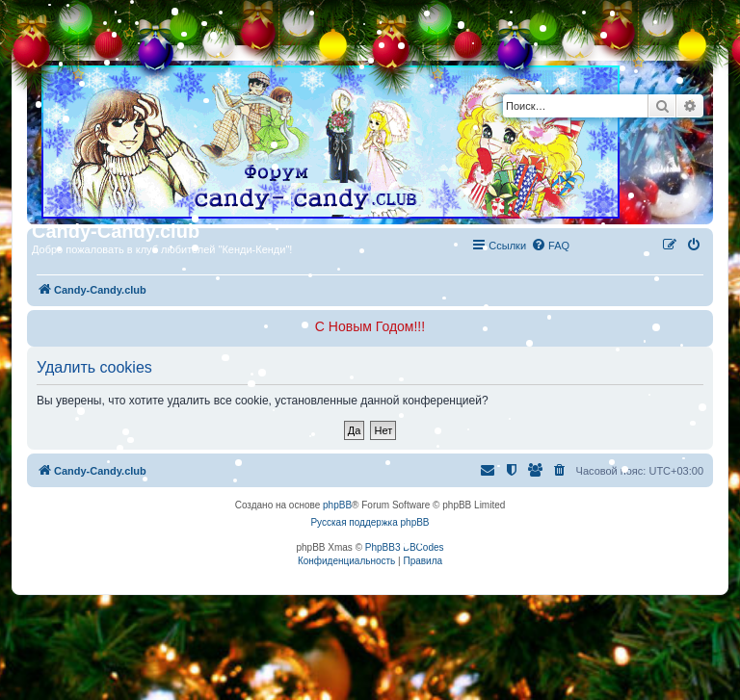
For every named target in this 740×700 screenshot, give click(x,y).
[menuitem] (550, 246)
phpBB (337, 505)
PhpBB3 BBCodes (405, 547)
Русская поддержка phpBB (370, 522)
